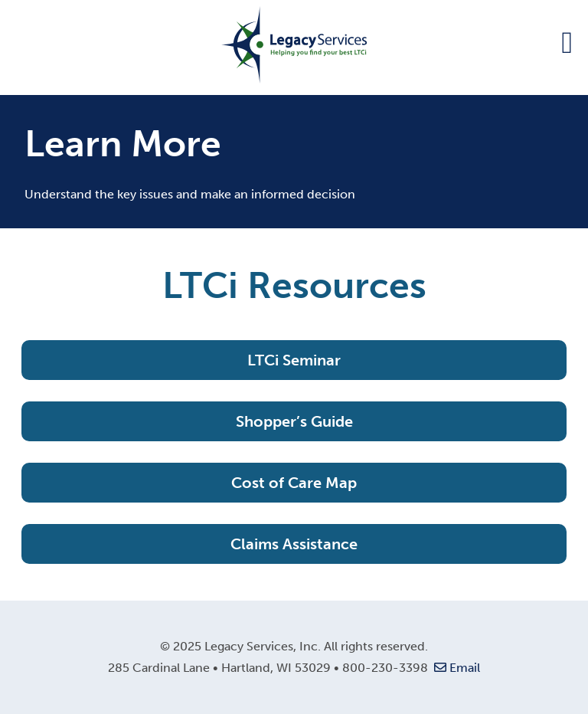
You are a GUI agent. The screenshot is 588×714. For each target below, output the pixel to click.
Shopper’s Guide (294, 421)
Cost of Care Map (294, 483)
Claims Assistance (294, 544)
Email (456, 668)
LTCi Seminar (294, 360)
